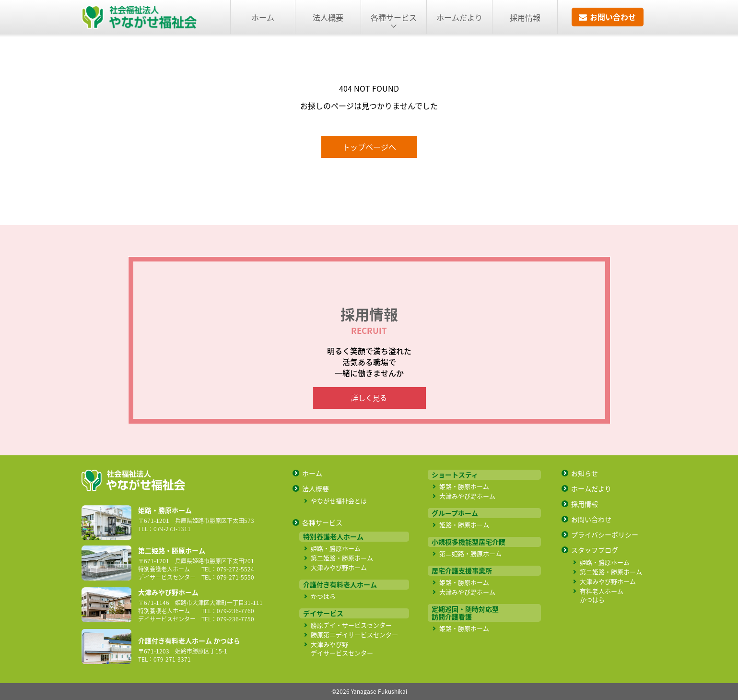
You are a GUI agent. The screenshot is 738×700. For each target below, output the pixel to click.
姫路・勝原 (336, 548)
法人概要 (328, 17)
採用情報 (525, 17)
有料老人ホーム (602, 595)
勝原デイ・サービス (351, 625)
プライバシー (605, 534)
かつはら (323, 596)
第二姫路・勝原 (342, 558)
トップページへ (369, 147)
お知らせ (585, 473)
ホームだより (459, 17)
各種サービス (322, 522)
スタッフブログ (595, 550)
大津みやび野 (339, 567)
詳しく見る (369, 398)
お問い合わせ (591, 519)
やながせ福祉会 (339, 501)
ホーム (263, 17)
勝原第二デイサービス (354, 635)
